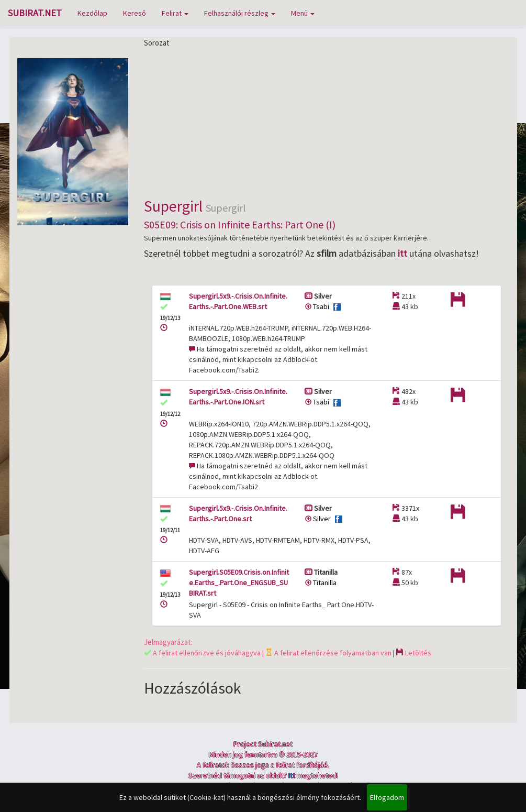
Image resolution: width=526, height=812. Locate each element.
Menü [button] (303, 13)
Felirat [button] (175, 13)
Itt (292, 775)
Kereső (135, 13)
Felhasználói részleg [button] (240, 13)
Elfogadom (387, 797)
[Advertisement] (327, 122)
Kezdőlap (92, 13)
